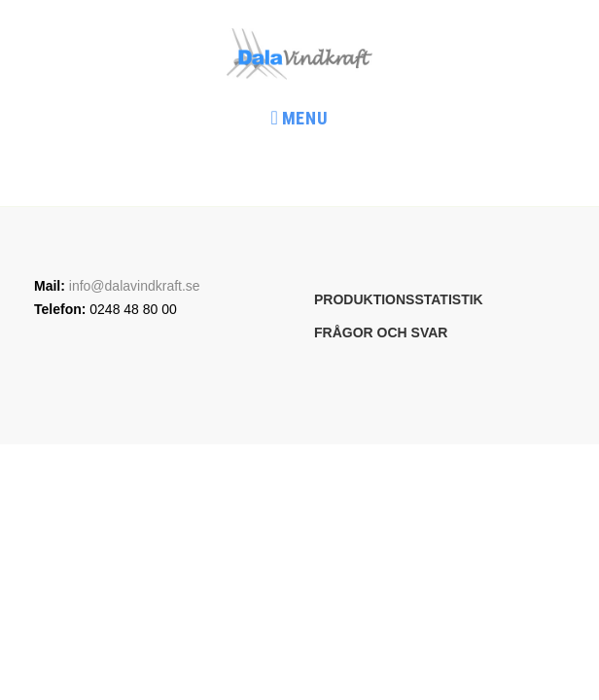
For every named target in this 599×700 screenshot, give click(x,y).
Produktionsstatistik (399, 299)
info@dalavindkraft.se (135, 286)
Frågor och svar (381, 332)
